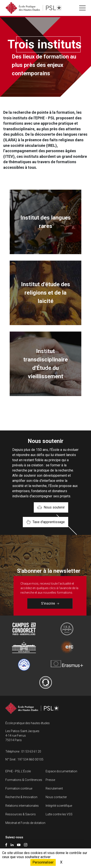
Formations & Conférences (24, 780)
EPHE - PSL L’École (18, 771)
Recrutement (54, 788)
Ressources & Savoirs (21, 814)
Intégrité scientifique (59, 806)
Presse (50, 780)
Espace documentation (61, 771)
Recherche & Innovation (21, 797)
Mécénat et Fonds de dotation (25, 823)
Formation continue (19, 788)
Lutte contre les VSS (59, 814)
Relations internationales (22, 806)
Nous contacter (56, 797)
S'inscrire (50, 603)
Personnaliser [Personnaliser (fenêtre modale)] (43, 862)
